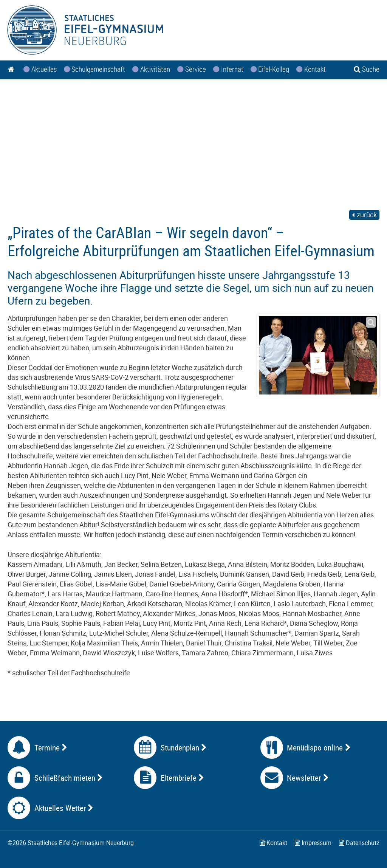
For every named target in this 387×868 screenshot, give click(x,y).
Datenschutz (359, 843)
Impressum (313, 843)
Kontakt (273, 843)
